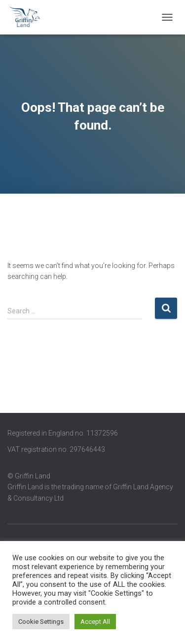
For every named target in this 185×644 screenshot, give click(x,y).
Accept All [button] (95, 622)
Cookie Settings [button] (41, 622)
